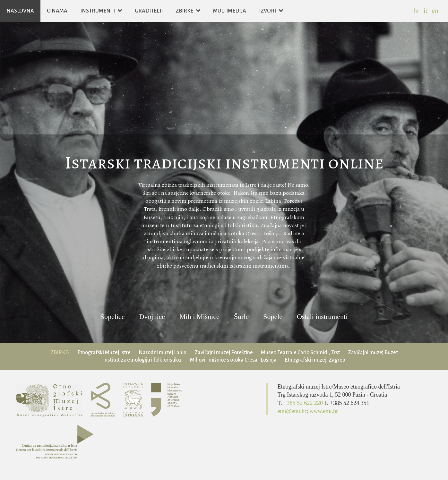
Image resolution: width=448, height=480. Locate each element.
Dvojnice (152, 317)
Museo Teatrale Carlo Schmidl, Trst (300, 353)
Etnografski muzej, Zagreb (315, 360)
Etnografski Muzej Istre (104, 353)
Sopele (273, 317)
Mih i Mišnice (199, 317)
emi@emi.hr (292, 411)
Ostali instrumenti (322, 317)
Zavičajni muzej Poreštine (224, 353)
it (426, 11)
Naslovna (20, 11)
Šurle (241, 317)
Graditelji (149, 11)
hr (416, 11)
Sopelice (113, 317)
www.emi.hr (324, 411)
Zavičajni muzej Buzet (373, 353)
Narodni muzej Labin (163, 353)
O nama (57, 11)
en (435, 11)
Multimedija (230, 11)
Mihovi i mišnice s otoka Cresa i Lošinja (233, 360)
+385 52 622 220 (304, 403)
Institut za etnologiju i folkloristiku (142, 360)
